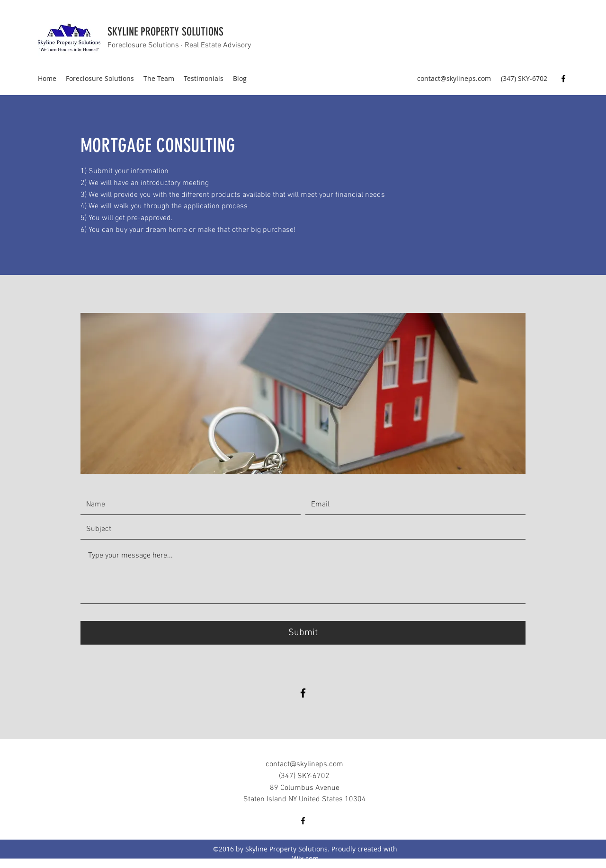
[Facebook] (563, 79)
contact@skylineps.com (454, 78)
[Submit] (303, 633)
